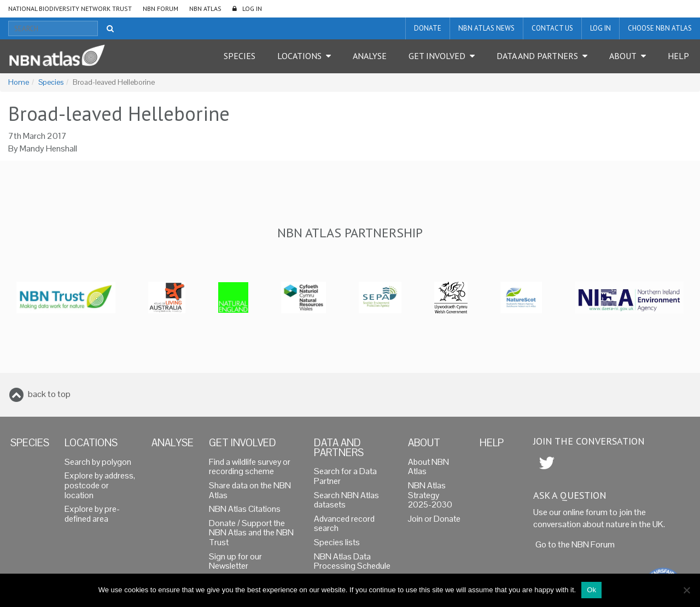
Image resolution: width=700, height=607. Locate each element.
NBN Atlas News (486, 28)
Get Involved (437, 56)
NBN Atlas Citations (245, 509)
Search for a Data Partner (345, 476)
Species (240, 56)
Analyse (370, 56)
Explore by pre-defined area (92, 514)
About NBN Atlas (428, 467)
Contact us (552, 28)
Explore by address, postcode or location (100, 485)
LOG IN (252, 8)
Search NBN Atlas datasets (346, 500)
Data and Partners (537, 56)
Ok (591, 590)
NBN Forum (161, 8)
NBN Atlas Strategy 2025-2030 (430, 495)
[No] (686, 590)
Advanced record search (344, 524)
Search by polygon (98, 462)
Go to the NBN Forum (575, 544)
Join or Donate (434, 519)
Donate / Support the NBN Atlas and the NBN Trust (251, 533)
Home (19, 82)
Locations (299, 56)
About (623, 56)
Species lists (337, 542)
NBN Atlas (205, 8)
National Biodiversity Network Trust (70, 8)
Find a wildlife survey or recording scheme (250, 467)
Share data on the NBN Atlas (250, 491)
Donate (428, 28)
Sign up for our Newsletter (235, 562)
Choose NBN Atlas (660, 28)
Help (678, 56)
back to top (49, 394)
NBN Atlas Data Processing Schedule (352, 562)
